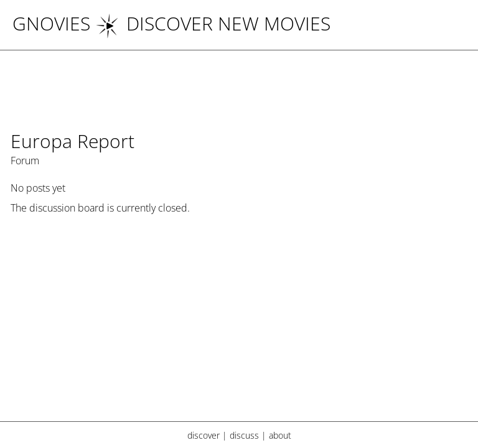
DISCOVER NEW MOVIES (213, 23)
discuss (244, 435)
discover (204, 435)
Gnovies (51, 23)
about (280, 435)
